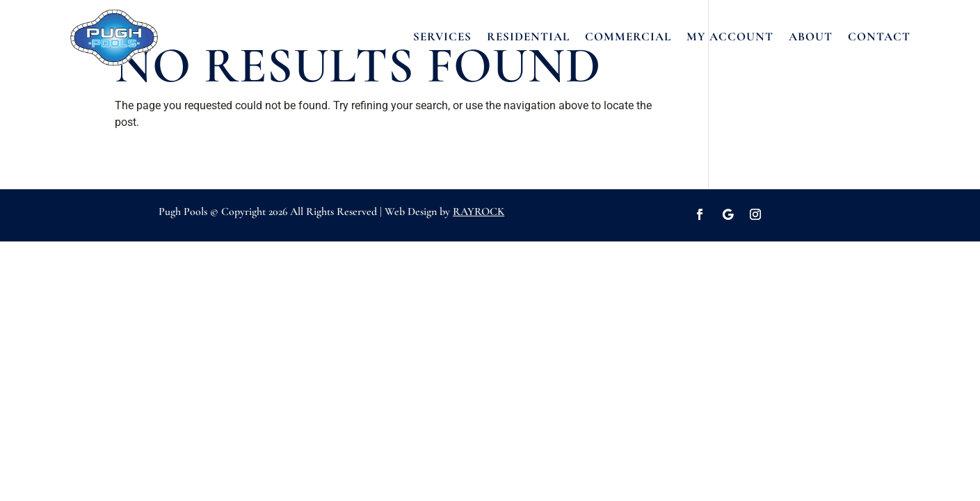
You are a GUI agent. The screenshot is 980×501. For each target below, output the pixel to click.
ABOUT (811, 37)
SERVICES (442, 37)
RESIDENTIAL (528, 37)
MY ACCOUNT (730, 37)
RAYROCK (479, 212)
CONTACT (879, 37)
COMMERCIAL (628, 37)
